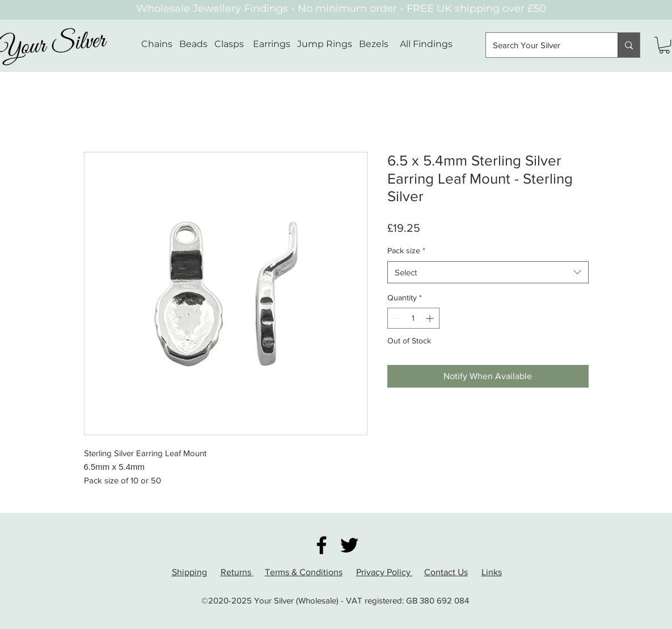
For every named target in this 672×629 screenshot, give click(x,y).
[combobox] (488, 272)
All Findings (426, 44)
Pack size (406, 250)
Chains (157, 44)
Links (492, 572)
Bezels (379, 44)
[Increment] (431, 318)
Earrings (272, 44)
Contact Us (446, 572)
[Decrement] (396, 318)
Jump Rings (325, 44)
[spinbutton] (413, 318)
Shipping (189, 572)
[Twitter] (349, 545)
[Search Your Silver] (543, 45)
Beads (193, 44)
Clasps (229, 44)
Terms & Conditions (304, 572)
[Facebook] (322, 545)
